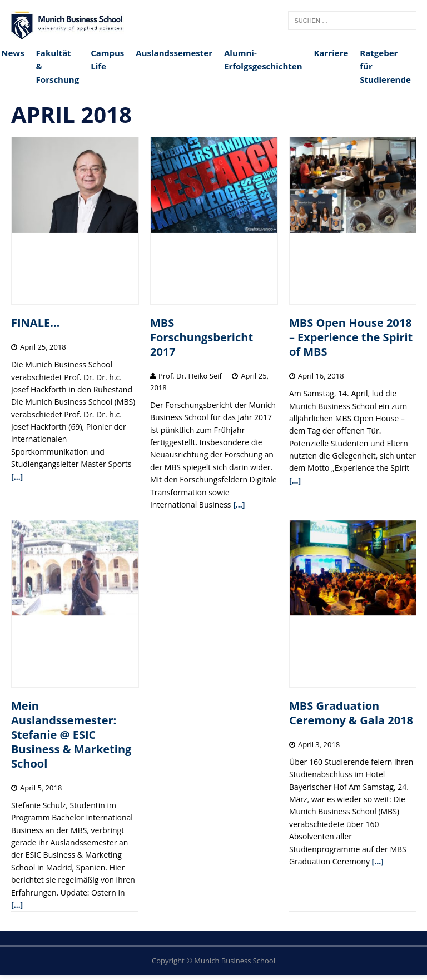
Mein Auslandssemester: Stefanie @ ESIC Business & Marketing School (71, 735)
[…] (17, 477)
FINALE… (35, 323)
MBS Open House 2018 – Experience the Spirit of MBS (351, 337)
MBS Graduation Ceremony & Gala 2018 (351, 713)
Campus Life (107, 59)
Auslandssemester (174, 53)
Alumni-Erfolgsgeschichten (263, 59)
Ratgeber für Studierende (385, 66)
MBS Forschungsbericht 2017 (202, 337)
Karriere (331, 53)
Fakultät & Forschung (58, 66)
